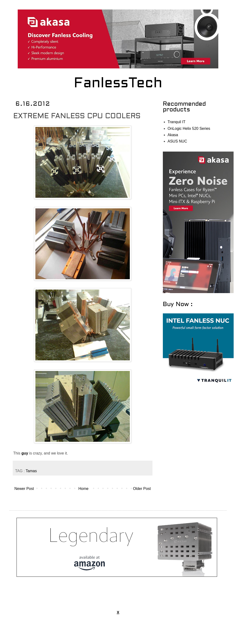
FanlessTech (118, 84)
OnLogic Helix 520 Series (189, 128)
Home (83, 489)
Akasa (173, 135)
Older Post (142, 489)
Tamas (31, 471)
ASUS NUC (177, 141)
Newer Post (24, 489)
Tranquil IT (177, 122)
